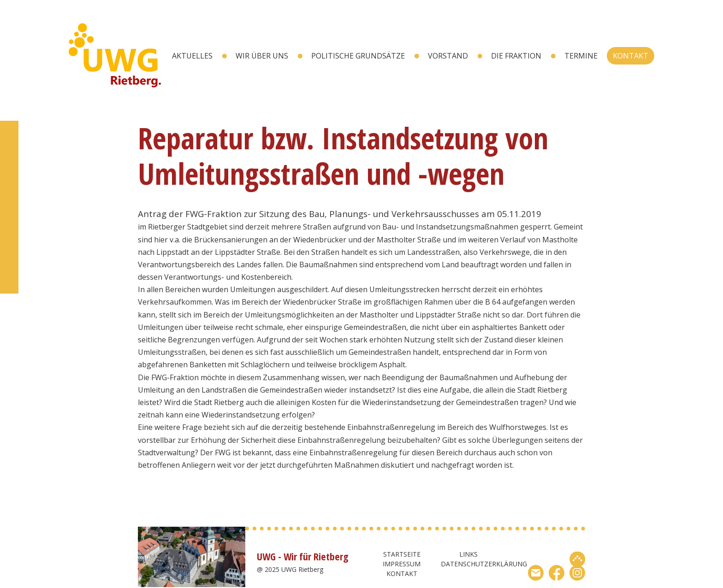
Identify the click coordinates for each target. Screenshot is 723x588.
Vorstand (448, 56)
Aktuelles (192, 56)
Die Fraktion (516, 56)
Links (468, 554)
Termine (581, 56)
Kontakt (631, 56)
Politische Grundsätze (358, 56)
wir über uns (262, 56)
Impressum (402, 564)
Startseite (402, 554)
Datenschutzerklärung (484, 564)
